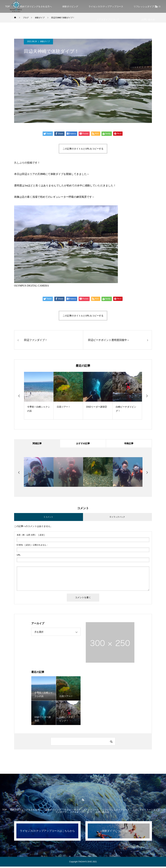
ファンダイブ (67, 19)
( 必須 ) (31, 536)
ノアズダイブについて (108, 19)
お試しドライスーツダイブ (25, 19)
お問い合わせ (148, 19)
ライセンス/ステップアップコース (106, 6)
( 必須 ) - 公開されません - (32, 546)
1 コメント (48, 518)
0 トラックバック (117, 518)
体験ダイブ (45, 41)
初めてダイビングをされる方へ (36, 6)
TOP (8, 6)
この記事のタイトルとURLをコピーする (83, 149)
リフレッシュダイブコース (116, 811)
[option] (39, 396)
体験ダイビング (70, 6)
